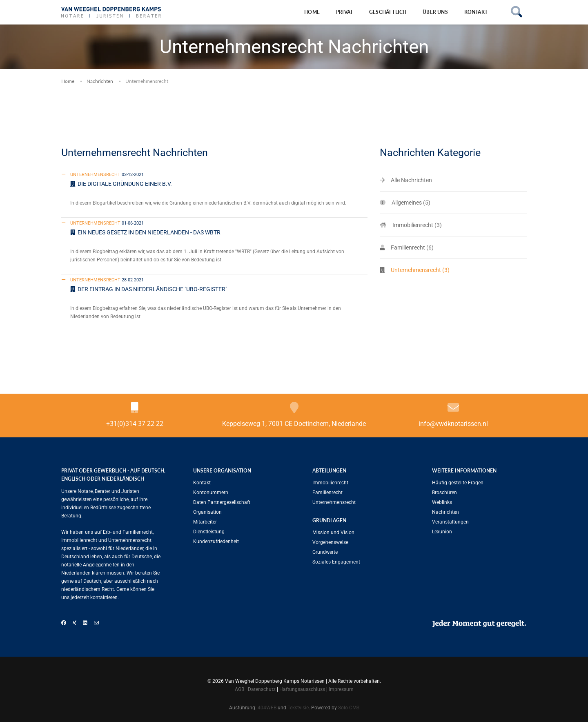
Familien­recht (327, 492)
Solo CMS (349, 708)
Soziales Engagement (336, 562)
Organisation (207, 512)
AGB (239, 689)
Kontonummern (211, 492)
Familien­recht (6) (412, 247)
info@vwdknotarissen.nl (453, 424)
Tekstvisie (298, 708)
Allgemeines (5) (411, 203)
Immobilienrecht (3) (417, 225)
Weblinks (442, 502)
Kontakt (476, 12)
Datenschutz (262, 689)
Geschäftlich (388, 12)
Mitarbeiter (205, 522)
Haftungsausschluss (302, 689)
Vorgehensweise (330, 542)
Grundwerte (325, 552)
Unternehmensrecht (334, 502)
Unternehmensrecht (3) (420, 270)
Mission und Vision (333, 533)
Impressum (341, 689)
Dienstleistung (209, 532)
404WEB (267, 708)
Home (312, 12)
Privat (344, 12)
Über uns (435, 12)
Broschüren (444, 492)
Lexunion (442, 532)
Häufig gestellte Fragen (458, 483)
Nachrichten (100, 81)
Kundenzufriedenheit (216, 541)
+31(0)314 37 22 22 (135, 424)
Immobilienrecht (330, 483)
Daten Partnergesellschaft (222, 502)
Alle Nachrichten (411, 180)
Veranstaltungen (450, 522)
